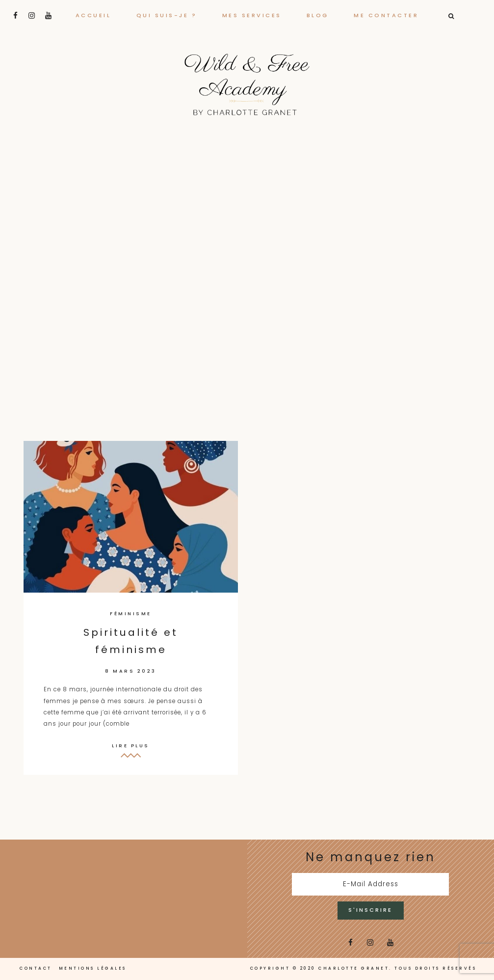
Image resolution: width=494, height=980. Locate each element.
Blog (318, 15)
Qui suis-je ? (167, 15)
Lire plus (131, 746)
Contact (36, 968)
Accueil (93, 15)
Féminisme (131, 613)
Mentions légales (93, 968)
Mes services (252, 15)
